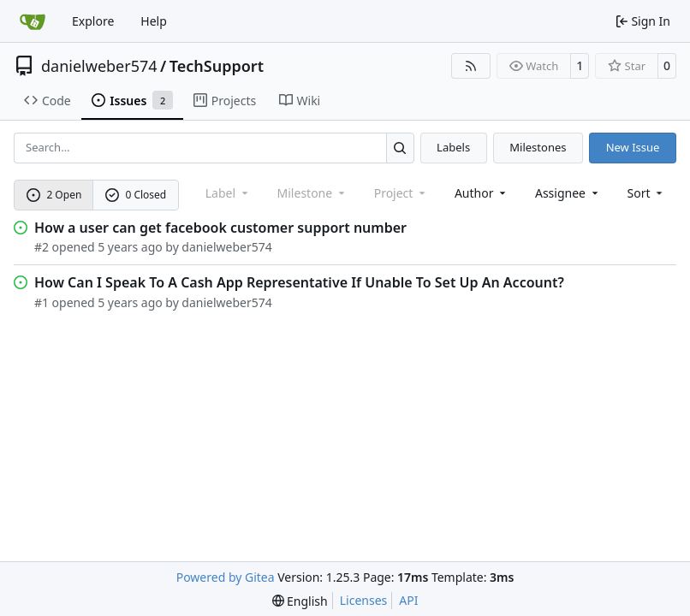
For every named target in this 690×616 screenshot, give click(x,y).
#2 (42, 247)
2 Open (54, 195)
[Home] (33, 21)
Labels (453, 147)
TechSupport (217, 66)
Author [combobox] (482, 193)
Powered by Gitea (226, 577)
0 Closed (136, 195)
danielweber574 (99, 66)
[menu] (647, 193)
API (408, 600)
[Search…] (400, 148)
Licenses (364, 600)
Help (154, 21)
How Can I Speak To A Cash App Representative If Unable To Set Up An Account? (299, 282)
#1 (42, 302)
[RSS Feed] (471, 66)
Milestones (538, 147)
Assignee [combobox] (568, 193)
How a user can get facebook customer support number (220, 228)
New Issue (633, 147)
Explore (93, 21)
